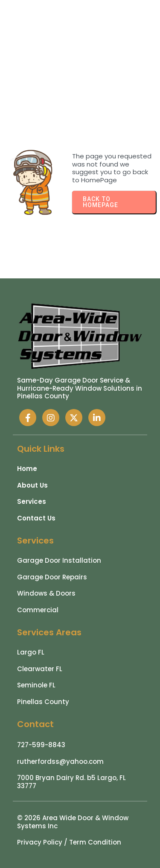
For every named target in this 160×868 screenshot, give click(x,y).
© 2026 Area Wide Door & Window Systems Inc (73, 822)
